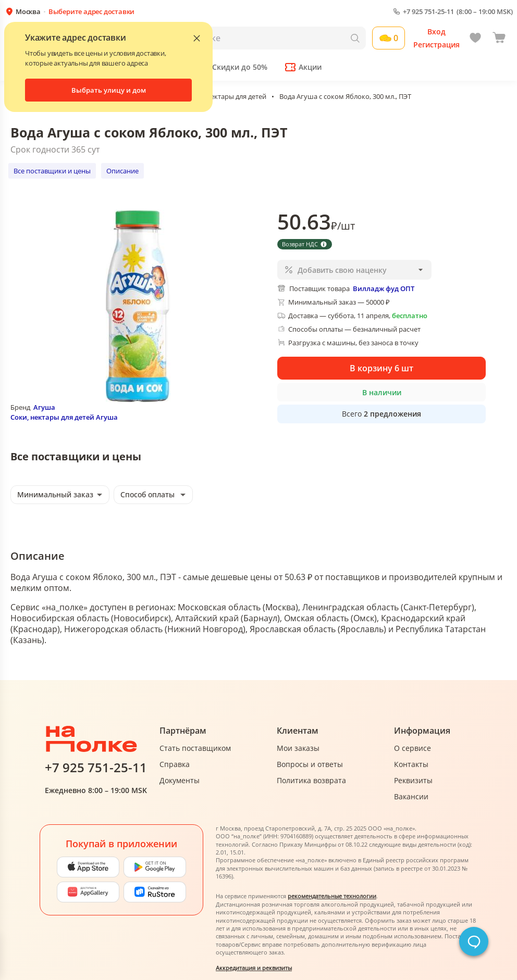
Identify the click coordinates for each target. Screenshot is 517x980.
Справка (175, 764)
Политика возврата (311, 780)
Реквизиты (413, 780)
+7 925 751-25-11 (428, 12)
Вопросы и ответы (310, 764)
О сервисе (413, 748)
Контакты (411, 764)
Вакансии (411, 796)
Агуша (44, 407)
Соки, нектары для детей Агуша (64, 417)
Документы (180, 780)
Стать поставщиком (195, 748)
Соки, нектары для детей (227, 96)
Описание (122, 171)
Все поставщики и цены (52, 171)
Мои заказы (298, 748)
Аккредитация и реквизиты (254, 968)
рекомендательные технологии (332, 896)
